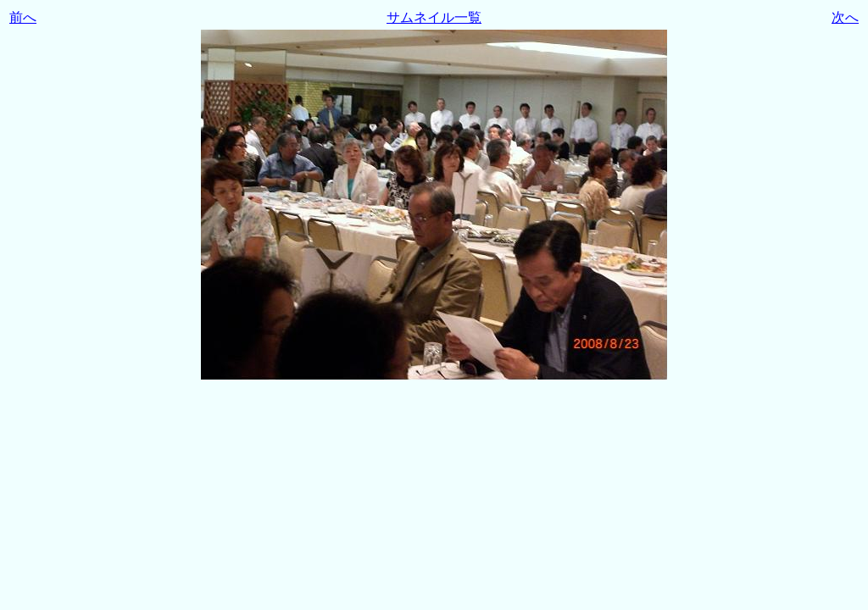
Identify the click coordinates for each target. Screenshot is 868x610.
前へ (23, 17)
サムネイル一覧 (434, 17)
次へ (845, 17)
